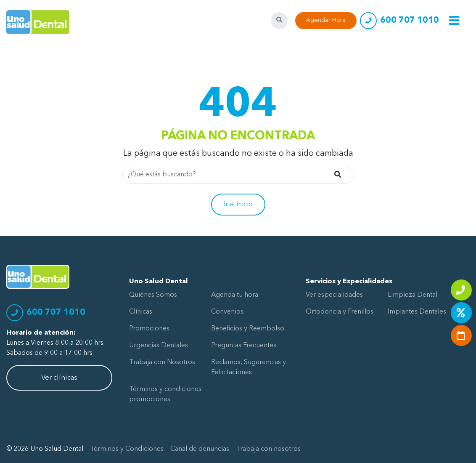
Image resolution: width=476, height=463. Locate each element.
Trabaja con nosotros (268, 449)
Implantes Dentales (417, 312)
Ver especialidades (334, 295)
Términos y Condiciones (127, 449)
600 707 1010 (410, 21)
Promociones (149, 329)
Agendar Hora (326, 20)
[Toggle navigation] (454, 20)
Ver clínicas (59, 378)
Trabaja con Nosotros (162, 362)
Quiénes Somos (153, 295)
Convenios (227, 312)
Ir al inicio (238, 205)
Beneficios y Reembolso (248, 329)
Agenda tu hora (235, 295)
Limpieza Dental (413, 295)
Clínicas (141, 312)
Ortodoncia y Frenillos (340, 312)
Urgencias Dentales (159, 346)
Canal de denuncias (200, 449)
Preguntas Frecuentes (244, 346)
